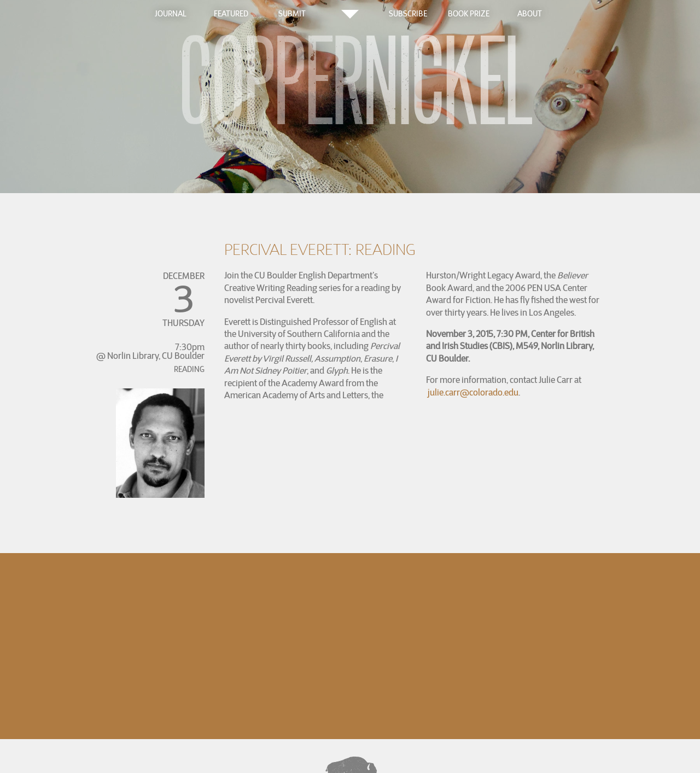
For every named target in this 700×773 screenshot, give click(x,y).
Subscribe (408, 14)
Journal (171, 14)
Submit (292, 14)
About (530, 14)
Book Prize (469, 14)
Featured (231, 14)
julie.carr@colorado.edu (473, 392)
